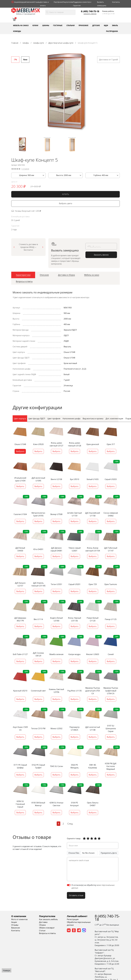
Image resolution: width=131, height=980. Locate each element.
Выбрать (38, 452)
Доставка (43, 922)
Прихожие (83, 25)
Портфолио (58, 2)
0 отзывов (25, 169)
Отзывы (37, 2)
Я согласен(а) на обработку (93, 887)
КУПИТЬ (66, 195)
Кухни (35, 25)
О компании (19, 917)
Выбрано (20, 452)
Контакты (116, 2)
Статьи (42, 931)
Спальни (71, 25)
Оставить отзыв (76, 896)
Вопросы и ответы (47, 934)
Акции (17, 2)
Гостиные (58, 25)
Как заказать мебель (48, 920)
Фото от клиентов (19, 920)
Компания (30, 2)
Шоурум (22, 2)
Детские (96, 25)
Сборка (42, 925)
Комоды (17, 31)
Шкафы (46, 25)
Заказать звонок (90, 14)
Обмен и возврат (47, 928)
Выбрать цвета (65, 204)
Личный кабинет (77, 917)
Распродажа (112, 31)
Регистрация (73, 920)
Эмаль (115, 25)
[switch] (69, 885)
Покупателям (68, 2)
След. (70, 824)
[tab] (23, 275)
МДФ (106, 25)
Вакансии (16, 928)
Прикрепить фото (109, 853)
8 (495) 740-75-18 (90, 11)
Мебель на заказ (21, 25)
